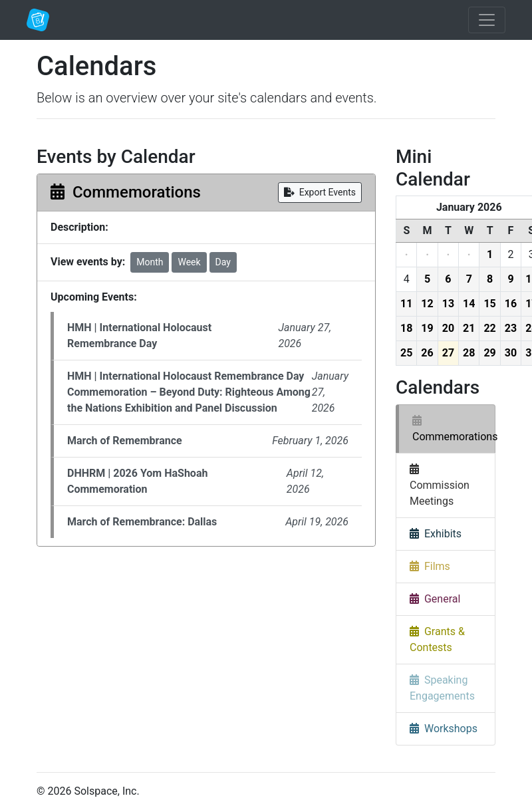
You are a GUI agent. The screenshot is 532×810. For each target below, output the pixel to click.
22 (489, 328)
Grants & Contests (437, 639)
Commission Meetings (440, 485)
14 (469, 304)
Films (430, 566)
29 (489, 353)
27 (448, 353)
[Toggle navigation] (487, 20)
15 (489, 304)
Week (189, 262)
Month (150, 262)
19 (427, 328)
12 (427, 304)
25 (406, 353)
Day (223, 262)
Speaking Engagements (442, 688)
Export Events (320, 192)
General (435, 599)
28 (469, 353)
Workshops (444, 729)
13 (448, 304)
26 (427, 353)
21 (469, 328)
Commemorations (454, 429)
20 (448, 328)
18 (406, 328)
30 (511, 353)
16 (511, 304)
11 (406, 304)
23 (511, 328)
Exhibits (436, 534)
